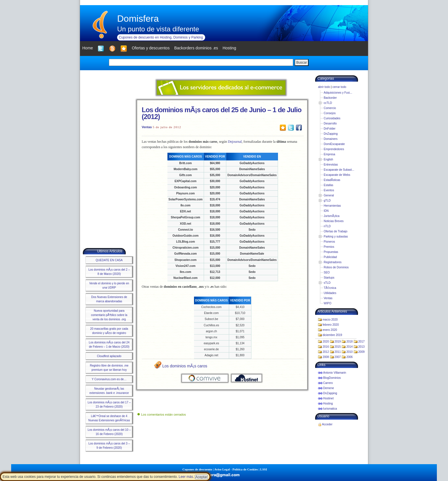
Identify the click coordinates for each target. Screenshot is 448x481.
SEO (327, 272)
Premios (329, 247)
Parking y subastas (336, 237)
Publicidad (330, 257)
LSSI (264, 469)
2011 (338, 352)
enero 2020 (330, 330)
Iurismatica (330, 409)
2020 (326, 342)
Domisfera (138, 19)
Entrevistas (331, 165)
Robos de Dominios (336, 267)
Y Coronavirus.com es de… (109, 379)
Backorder (330, 98)
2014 (349, 347)
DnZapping (331, 134)
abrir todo (324, 87)
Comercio (330, 108)
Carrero (328, 383)
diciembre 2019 (332, 335)
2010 (349, 352)
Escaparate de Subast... (339, 170)
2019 (338, 342)
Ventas (147, 127)
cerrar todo (339, 87)
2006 (349, 357)
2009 (361, 352)
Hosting (328, 403)
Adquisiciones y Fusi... (338, 93)
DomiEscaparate (334, 144)
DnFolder (330, 129)
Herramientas (332, 206)
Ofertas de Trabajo (336, 231)
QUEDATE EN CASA (109, 260)
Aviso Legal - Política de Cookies (236, 469)
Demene (329, 388)
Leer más (186, 477)
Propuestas (331, 252)
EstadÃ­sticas (332, 180)
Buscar (302, 63)
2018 (349, 342)
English (328, 159)
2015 (338, 347)
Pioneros (329, 242)
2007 (338, 357)
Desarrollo (330, 123)
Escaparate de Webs (337, 175)
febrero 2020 (331, 325)
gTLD (327, 201)
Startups (329, 278)
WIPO (328, 303)
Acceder (327, 424)
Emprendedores (334, 149)
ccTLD (328, 103)
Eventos (329, 190)
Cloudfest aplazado (109, 356)
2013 (361, 347)
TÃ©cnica (330, 288)
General (329, 195)
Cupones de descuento (197, 469)
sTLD (327, 283)
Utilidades (330, 293)
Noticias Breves (334, 221)
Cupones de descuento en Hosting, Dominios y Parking (161, 37)
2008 (326, 357)
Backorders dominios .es (196, 48)
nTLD (327, 226)
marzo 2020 (330, 320)
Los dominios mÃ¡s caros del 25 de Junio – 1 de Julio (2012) (222, 113)
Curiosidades (332, 118)
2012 (326, 352)
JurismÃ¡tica (332, 216)
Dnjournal (235, 142)
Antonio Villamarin (335, 373)
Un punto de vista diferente (158, 29)
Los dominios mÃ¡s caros (185, 366)
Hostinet (328, 398)
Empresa (329, 154)
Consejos (330, 113)
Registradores (333, 262)
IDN (326, 211)
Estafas (328, 185)
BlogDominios (332, 378)
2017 (361, 342)
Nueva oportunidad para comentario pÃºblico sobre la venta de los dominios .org (109, 315)
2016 (326, 347)
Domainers (331, 139)
